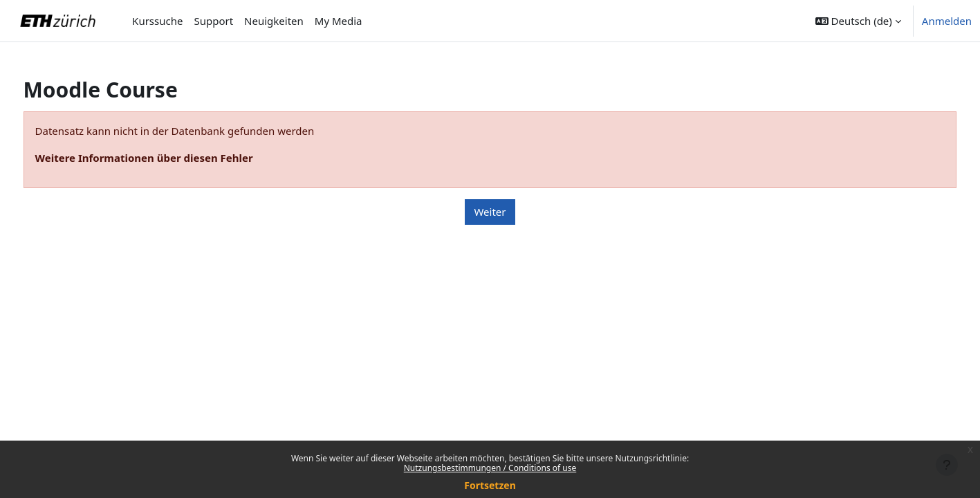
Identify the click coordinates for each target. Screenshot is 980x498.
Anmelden (947, 21)
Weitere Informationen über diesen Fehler (170, 158)
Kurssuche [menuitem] (157, 21)
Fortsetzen (490, 485)
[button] (858, 21)
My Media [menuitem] (339, 21)
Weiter (490, 212)
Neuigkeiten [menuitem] (274, 21)
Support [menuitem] (213, 21)
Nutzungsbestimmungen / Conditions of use (490, 468)
